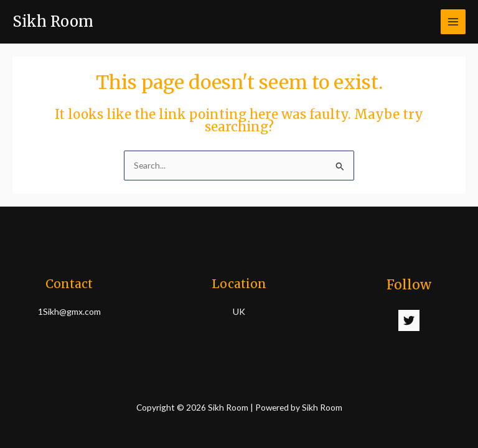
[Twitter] (409, 320)
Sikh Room (53, 21)
